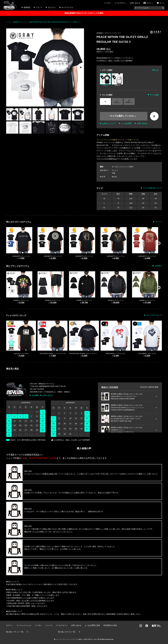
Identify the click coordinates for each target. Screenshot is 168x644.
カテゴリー (52, 7)
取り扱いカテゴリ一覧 (67, 632)
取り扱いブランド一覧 (15, 632)
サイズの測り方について (153, 188)
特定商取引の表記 (110, 625)
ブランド (39, 7)
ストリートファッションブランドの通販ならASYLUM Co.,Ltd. (76, 639)
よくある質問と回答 (92, 625)
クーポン (108, 3)
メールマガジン (120, 3)
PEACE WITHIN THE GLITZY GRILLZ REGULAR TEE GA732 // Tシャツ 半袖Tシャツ (55, 22)
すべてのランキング (154, 315)
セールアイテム (67, 7)
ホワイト (117, 80)
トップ (8, 22)
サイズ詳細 (154, 95)
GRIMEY (158, 266)
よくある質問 (126, 123)
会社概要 (35, 395)
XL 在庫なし (129, 101)
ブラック (105, 80)
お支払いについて (109, 123)
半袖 (114, 173)
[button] (81, 67)
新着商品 (27, 7)
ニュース (49, 625)
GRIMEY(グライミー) (20, 22)
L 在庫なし (117, 101)
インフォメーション (24, 625)
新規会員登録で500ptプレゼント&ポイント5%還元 (84, 13)
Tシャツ (118, 33)
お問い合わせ (135, 3)
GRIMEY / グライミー (105, 33)
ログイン (10, 625)
